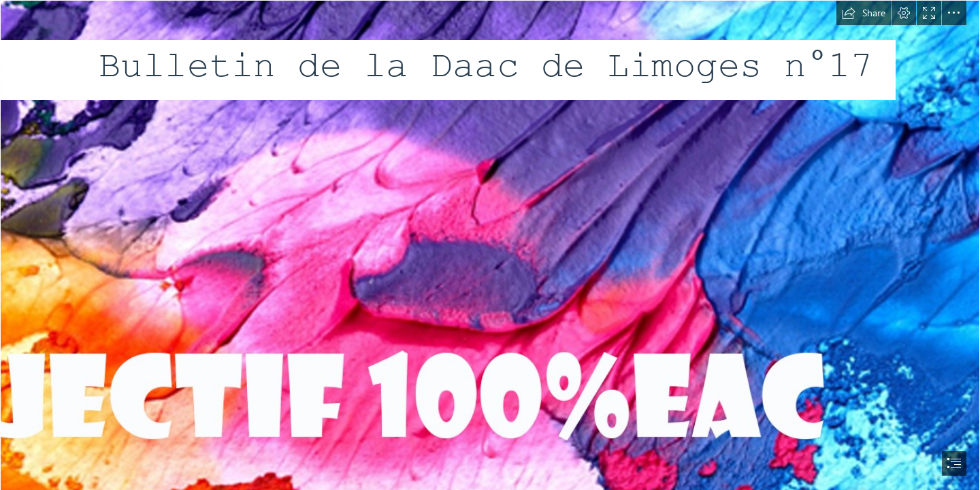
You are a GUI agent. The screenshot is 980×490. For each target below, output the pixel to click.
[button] (864, 13)
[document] (490, 245)
